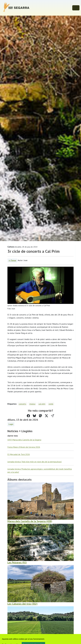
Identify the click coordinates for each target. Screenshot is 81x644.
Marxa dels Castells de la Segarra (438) (30, 521)
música (32, 404)
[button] (53, 416)
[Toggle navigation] (76, 8)
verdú (51, 404)
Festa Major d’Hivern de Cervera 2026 (24, 447)
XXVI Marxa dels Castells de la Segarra (24, 440)
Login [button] (11, 424)
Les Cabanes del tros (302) (22, 604)
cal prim (42, 404)
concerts (22, 404)
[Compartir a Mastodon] (40, 416)
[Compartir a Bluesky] (34, 416)
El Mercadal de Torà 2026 (19, 454)
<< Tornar (12, 260)
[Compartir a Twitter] (46, 416)
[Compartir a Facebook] (28, 416)
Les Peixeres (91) (17, 562)
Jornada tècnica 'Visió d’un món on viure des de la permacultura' (35, 462)
